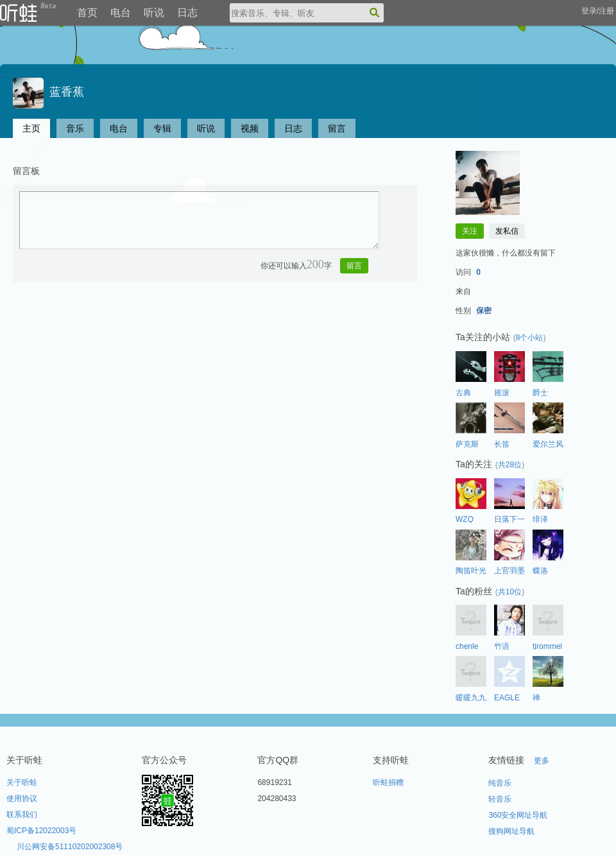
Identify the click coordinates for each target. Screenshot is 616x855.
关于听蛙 (22, 782)
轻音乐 (500, 799)
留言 (337, 128)
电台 (121, 13)
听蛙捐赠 (388, 782)
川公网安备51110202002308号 (70, 847)
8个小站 (530, 338)
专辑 (162, 128)
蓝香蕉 (48, 92)
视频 (250, 128)
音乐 (75, 128)
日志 (187, 13)
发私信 (507, 231)
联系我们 (22, 815)
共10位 (510, 592)
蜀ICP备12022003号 (41, 831)
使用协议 (22, 799)
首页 (87, 13)
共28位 (510, 465)
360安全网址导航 (518, 815)
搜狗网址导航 (511, 831)
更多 (542, 761)
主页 (31, 128)
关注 (470, 231)
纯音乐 (500, 783)
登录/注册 (598, 11)
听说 (154, 13)
